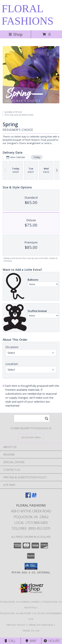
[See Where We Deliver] (31, 437)
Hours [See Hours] (52, 641)
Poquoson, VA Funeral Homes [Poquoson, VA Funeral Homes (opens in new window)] (20, 602)
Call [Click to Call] (10, 641)
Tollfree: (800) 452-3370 (31, 528)
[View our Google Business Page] (34, 497)
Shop (16, 34)
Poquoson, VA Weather (15, 613)
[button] (31, 566)
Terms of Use (31, 631)
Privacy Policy (16, 625)
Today (37, 157)
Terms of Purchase (41, 625)
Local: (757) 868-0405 (31, 523)
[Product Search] (32, 418)
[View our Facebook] (28, 497)
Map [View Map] (31, 641)
